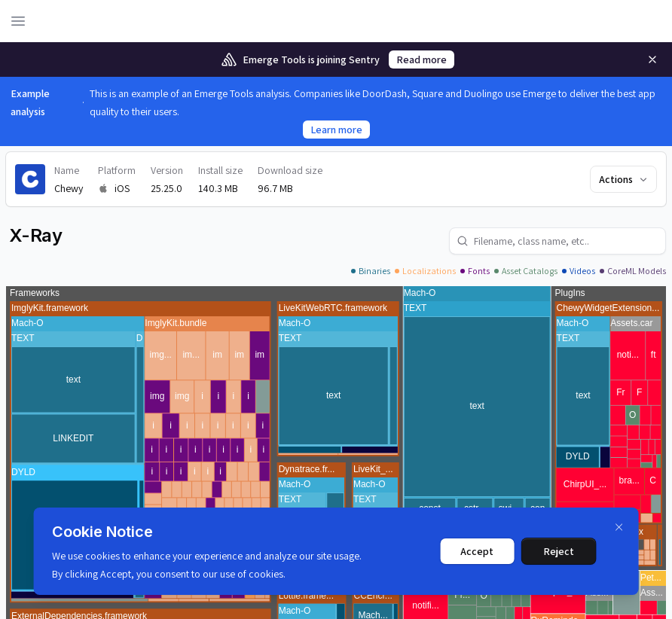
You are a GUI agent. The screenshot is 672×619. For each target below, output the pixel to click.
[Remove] (652, 59)
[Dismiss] (619, 527)
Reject (559, 551)
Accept (477, 551)
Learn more (336, 130)
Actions (624, 179)
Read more (422, 59)
